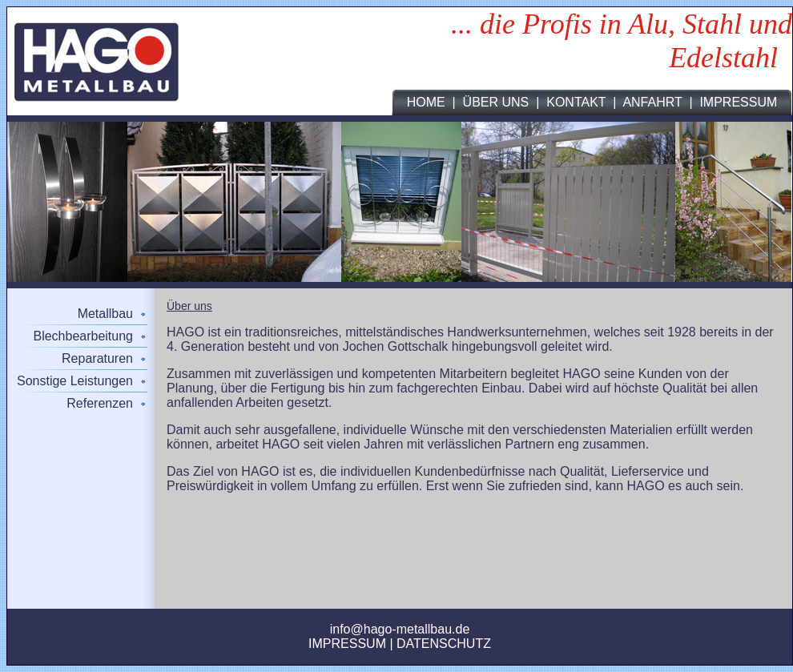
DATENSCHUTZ (444, 644)
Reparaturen (97, 358)
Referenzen (100, 403)
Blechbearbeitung (83, 336)
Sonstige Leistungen (75, 381)
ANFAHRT (652, 102)
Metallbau (105, 314)
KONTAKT (576, 102)
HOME (426, 102)
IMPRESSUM (738, 102)
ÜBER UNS (496, 102)
